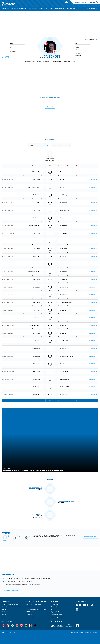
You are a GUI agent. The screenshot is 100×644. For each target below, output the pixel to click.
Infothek (84, 2)
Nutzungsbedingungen (77, 632)
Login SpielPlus (31, 617)
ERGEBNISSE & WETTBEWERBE (10, 9)
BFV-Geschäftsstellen (32, 612)
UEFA (11, 632)
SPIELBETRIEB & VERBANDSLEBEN (39, 9)
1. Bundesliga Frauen (57, 614)
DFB (7, 632)
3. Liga (53, 609)
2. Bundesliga (55, 607)
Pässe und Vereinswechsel (34, 604)
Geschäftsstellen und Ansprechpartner (12, 607)
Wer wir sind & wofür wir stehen (11, 604)
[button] (3, 57)
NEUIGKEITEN (23, 9)
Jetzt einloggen (91, 2)
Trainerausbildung (31, 607)
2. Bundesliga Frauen (57, 617)
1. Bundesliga (55, 604)
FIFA (15, 632)
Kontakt (4, 617)
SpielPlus (77, 2)
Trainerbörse (30, 614)
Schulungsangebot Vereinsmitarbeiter (37, 609)
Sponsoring (5, 609)
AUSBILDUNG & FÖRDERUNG (58, 9)
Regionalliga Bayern (56, 612)
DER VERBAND (72, 9)
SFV (3, 632)
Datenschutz (88, 632)
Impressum (95, 632)
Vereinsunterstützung (8, 612)
